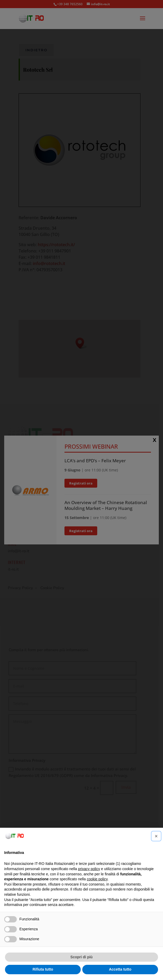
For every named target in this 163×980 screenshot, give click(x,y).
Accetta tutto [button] (120, 969)
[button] (156, 836)
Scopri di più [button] (82, 957)
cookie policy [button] (97, 879)
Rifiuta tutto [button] (43, 969)
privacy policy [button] (89, 869)
